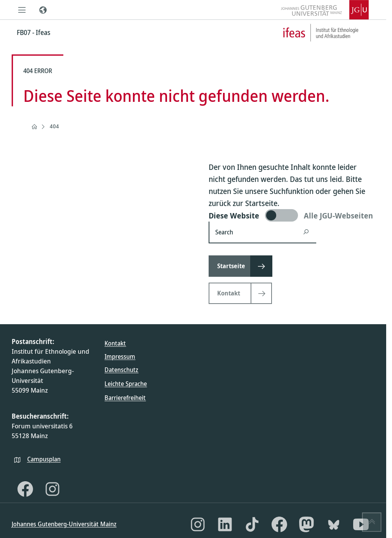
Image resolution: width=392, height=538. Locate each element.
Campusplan (44, 459)
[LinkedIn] (225, 524)
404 (54, 126)
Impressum (120, 356)
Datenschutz (121, 370)
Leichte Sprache (126, 384)
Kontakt (115, 343)
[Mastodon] (307, 524)
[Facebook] (25, 489)
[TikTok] (252, 524)
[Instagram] (52, 489)
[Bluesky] (334, 524)
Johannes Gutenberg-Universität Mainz (64, 524)
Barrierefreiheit (125, 398)
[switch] (292, 215)
